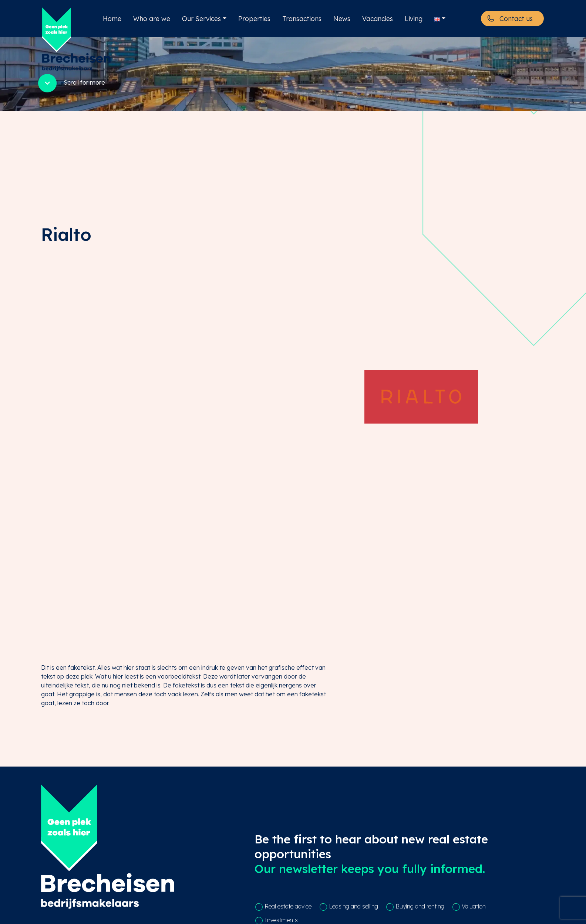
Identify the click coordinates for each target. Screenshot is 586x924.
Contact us (516, 18)
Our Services (201, 18)
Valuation (474, 906)
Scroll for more (71, 83)
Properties (254, 18)
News (342, 18)
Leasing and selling (353, 906)
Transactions (302, 18)
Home (112, 18)
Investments (281, 920)
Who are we (152, 18)
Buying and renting (420, 906)
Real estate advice (288, 906)
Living (414, 18)
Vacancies (378, 18)
